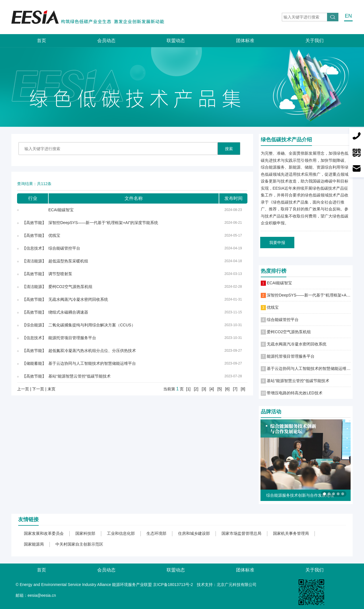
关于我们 (315, 41)
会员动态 (106, 41)
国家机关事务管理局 (291, 533)
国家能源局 (34, 544)
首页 (42, 41)
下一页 (38, 389)
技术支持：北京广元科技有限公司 (227, 585)
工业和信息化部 (121, 533)
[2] (196, 389)
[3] (204, 389)
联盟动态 (176, 41)
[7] (235, 389)
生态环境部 (156, 533)
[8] (243, 389)
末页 (51, 389)
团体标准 (245, 41)
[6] (227, 389)
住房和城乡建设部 (194, 533)
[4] (212, 389)
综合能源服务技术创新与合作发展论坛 (300, 495)
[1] (188, 389)
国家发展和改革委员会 (44, 533)
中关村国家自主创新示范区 (79, 544)
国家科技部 (85, 533)
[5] (220, 389)
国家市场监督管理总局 (241, 533)
